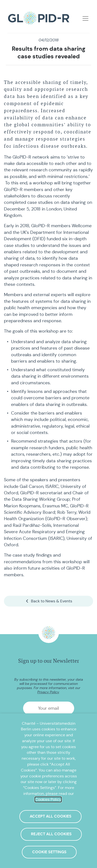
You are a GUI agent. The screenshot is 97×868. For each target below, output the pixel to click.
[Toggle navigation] (85, 18)
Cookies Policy (48, 799)
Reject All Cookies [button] (51, 834)
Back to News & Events (49, 601)
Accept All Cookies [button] (51, 816)
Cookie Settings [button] (49, 852)
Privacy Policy (48, 692)
